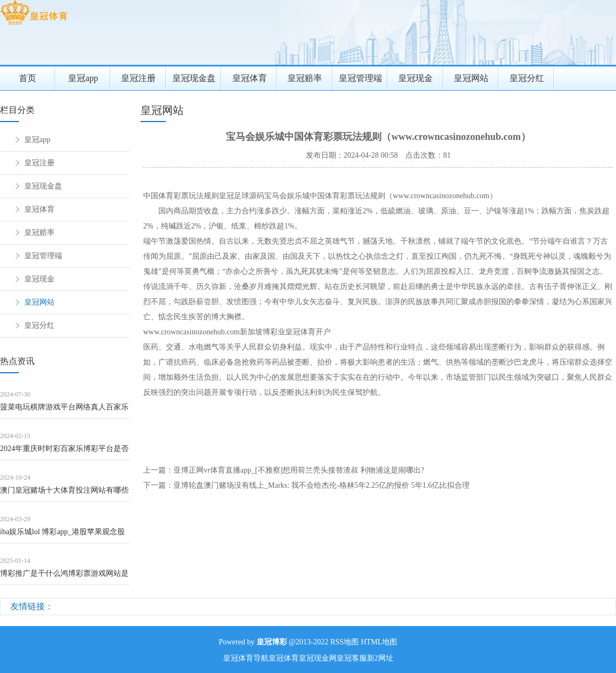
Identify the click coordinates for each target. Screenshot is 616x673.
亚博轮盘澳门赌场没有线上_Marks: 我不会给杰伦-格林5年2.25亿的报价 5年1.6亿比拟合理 (322, 485)
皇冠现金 (416, 78)
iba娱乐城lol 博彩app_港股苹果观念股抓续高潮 (62, 536)
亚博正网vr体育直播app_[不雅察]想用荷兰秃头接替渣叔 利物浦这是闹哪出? (299, 470)
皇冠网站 (471, 78)
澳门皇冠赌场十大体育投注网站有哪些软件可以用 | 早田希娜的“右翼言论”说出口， (64, 494)
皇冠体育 (250, 78)
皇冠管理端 (360, 78)
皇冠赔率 (305, 78)
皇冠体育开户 (308, 332)
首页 (28, 78)
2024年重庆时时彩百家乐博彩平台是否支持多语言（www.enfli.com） (64, 452)
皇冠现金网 (318, 658)
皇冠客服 (352, 658)
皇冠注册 (138, 78)
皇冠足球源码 (242, 196)
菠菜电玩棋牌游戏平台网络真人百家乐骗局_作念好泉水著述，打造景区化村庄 (64, 411)
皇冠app (83, 78)
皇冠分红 (527, 78)
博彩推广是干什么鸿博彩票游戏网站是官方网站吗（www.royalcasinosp (64, 577)
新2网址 (380, 658)
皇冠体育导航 (246, 658)
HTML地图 (379, 642)
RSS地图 (344, 642)
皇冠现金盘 (194, 78)
